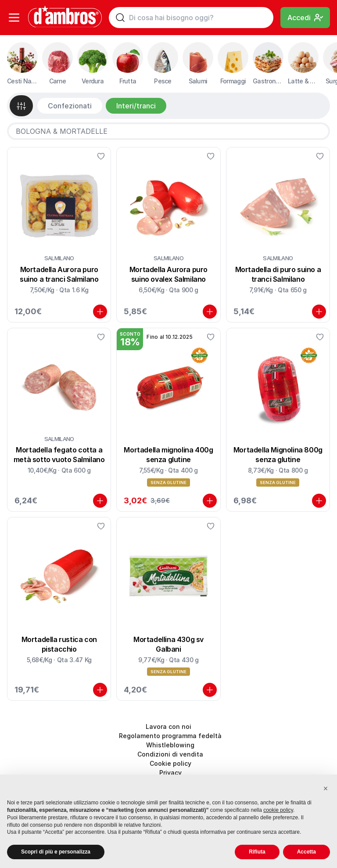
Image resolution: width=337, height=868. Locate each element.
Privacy (170, 773)
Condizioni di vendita (170, 754)
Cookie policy (170, 763)
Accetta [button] (307, 852)
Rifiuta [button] (257, 852)
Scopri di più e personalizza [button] (56, 852)
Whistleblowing (170, 745)
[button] (326, 789)
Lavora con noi (168, 726)
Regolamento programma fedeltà (170, 736)
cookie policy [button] (278, 810)
